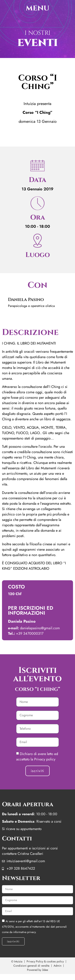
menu (37, 8)
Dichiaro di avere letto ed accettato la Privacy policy (37, 757)
